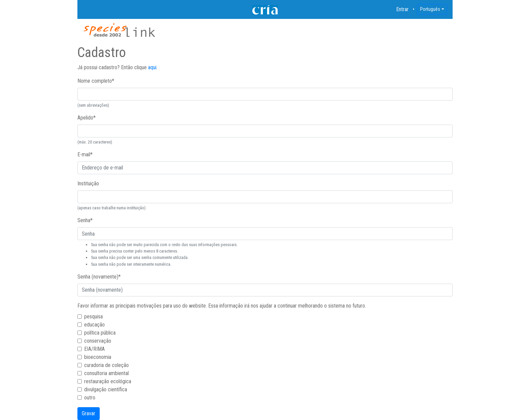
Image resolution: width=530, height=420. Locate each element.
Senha (85, 220)
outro (90, 398)
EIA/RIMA (94, 349)
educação (94, 325)
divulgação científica (106, 389)
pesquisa (93, 317)
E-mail (85, 154)
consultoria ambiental (106, 373)
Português (430, 9)
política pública (100, 333)
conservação (98, 341)
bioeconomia (98, 357)
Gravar (89, 413)
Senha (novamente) (99, 277)
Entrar (403, 9)
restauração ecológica (108, 381)
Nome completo (96, 81)
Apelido (87, 118)
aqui (152, 67)
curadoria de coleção (106, 365)
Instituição (88, 183)
